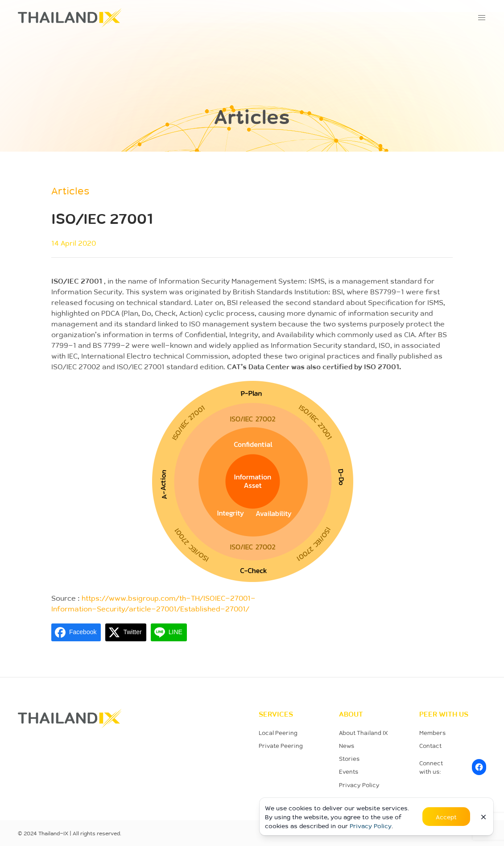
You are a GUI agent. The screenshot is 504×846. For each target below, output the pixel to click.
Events (349, 771)
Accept (446, 817)
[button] (482, 18)
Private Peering (281, 745)
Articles (70, 190)
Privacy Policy (359, 785)
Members (432, 733)
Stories (349, 758)
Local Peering (278, 733)
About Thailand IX (364, 733)
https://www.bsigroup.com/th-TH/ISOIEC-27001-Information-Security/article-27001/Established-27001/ (153, 603)
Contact (430, 745)
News (347, 745)
